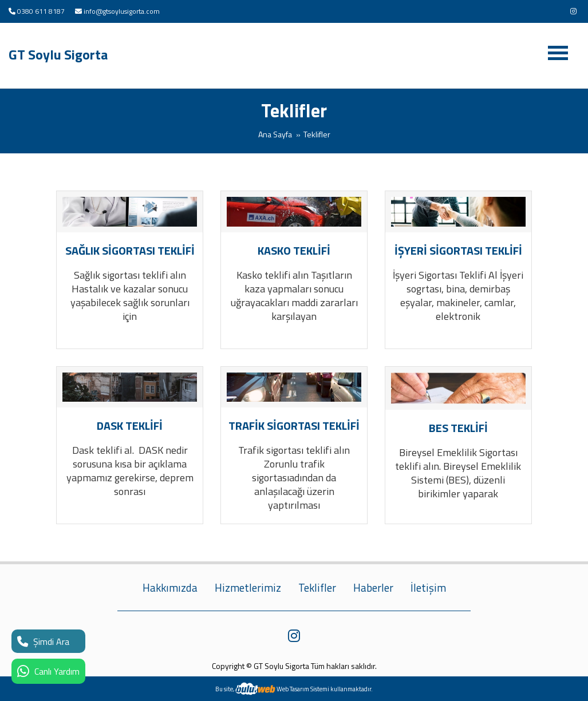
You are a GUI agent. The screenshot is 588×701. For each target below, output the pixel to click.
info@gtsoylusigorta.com (122, 11)
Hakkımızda (170, 588)
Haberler (373, 588)
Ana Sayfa (275, 134)
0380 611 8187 (41, 11)
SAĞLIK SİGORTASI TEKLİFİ (130, 250)
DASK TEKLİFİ (130, 425)
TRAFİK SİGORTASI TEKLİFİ (294, 425)
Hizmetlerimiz (248, 588)
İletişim (428, 588)
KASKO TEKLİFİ (294, 250)
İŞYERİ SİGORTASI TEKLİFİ (458, 250)
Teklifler (317, 588)
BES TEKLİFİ (458, 428)
